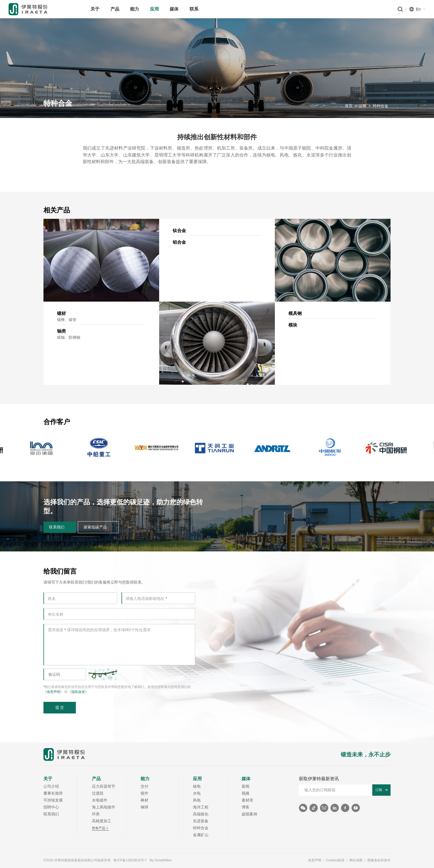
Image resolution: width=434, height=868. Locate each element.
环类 (96, 814)
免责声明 (315, 860)
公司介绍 (51, 786)
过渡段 (98, 793)
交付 (144, 786)
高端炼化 (201, 814)
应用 (363, 107)
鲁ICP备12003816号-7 (130, 860)
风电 (197, 800)
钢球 (144, 807)
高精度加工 (102, 821)
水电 (197, 793)
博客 (246, 807)
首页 (349, 107)
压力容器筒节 (104, 786)
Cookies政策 (335, 860)
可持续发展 (53, 800)
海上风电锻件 (104, 807)
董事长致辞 (53, 793)
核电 (197, 786)
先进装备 (201, 821)
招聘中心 (51, 807)
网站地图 (356, 860)
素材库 (247, 800)
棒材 (144, 800)
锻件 (144, 793)
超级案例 (249, 814)
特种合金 (381, 107)
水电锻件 (100, 800)
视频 (246, 793)
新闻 (246, 786)
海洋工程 (201, 807)
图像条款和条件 (379, 860)
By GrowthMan (161, 860)
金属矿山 (201, 835)
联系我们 (51, 814)
